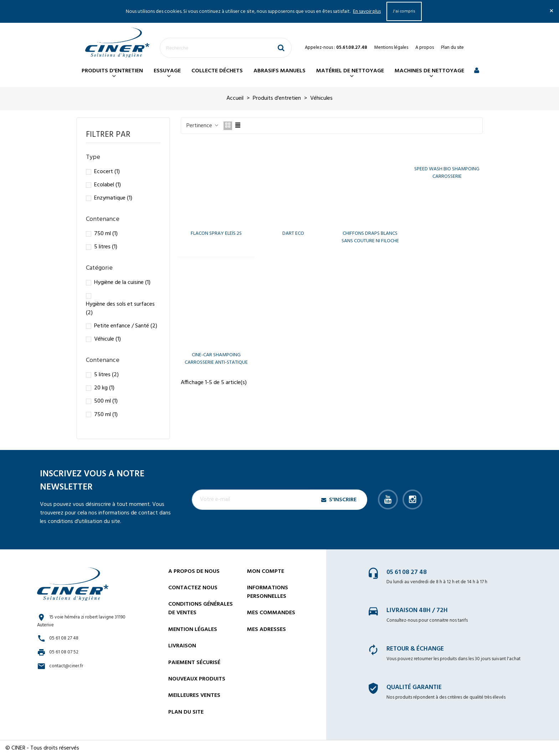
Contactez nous (193, 588)
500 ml (106, 401)
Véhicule (107, 339)
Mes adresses (266, 630)
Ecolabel (107, 185)
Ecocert (107, 172)
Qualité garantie (414, 687)
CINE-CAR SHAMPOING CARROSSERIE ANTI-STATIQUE (216, 359)
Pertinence (203, 126)
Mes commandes (271, 613)
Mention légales (193, 630)
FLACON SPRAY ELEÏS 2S (216, 234)
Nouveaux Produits (197, 679)
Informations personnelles (268, 592)
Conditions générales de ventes (201, 609)
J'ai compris (404, 11)
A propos (425, 48)
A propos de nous (194, 571)
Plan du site (452, 48)
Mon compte (266, 571)
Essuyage (167, 71)
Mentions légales (391, 48)
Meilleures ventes (194, 695)
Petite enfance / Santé (126, 326)
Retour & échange (415, 649)
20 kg (104, 388)
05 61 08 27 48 (407, 572)
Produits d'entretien (112, 71)
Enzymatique (113, 198)
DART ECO (293, 234)
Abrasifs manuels (279, 71)
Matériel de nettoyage (350, 71)
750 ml (106, 234)
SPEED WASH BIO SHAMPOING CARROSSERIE (447, 173)
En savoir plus (367, 12)
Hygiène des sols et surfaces (120, 309)
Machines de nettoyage (429, 71)
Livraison (182, 646)
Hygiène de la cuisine (122, 283)
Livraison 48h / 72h (417, 610)
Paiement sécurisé (194, 663)
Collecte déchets (217, 71)
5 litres (106, 247)
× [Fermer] (552, 11)
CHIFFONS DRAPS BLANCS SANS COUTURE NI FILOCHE (370, 237)
